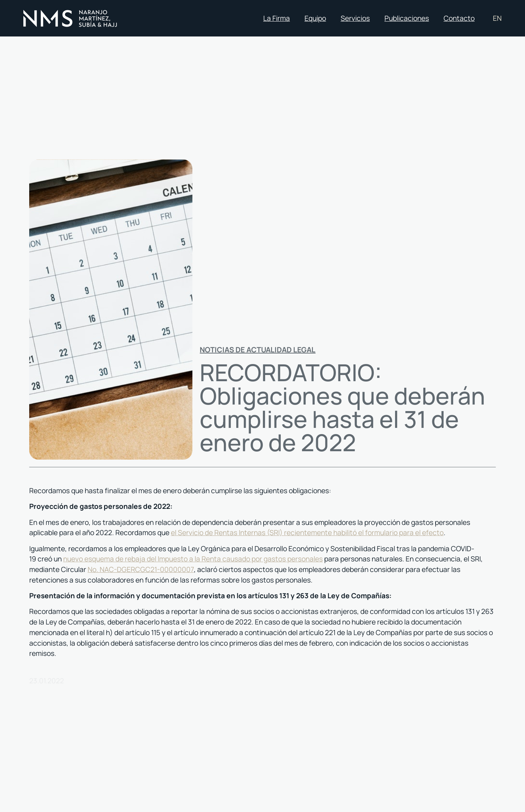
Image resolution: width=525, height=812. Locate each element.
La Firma (277, 18)
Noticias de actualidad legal (258, 350)
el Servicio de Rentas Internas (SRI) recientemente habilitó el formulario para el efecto (307, 533)
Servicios (355, 18)
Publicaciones (407, 18)
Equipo (315, 18)
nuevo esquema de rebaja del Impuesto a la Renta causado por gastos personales (193, 559)
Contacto (459, 18)
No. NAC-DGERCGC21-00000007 (141, 569)
